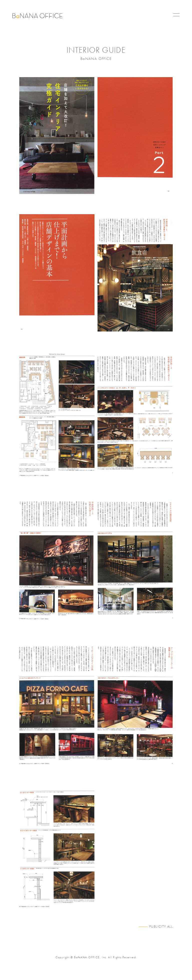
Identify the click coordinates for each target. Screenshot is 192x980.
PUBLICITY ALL (161, 926)
